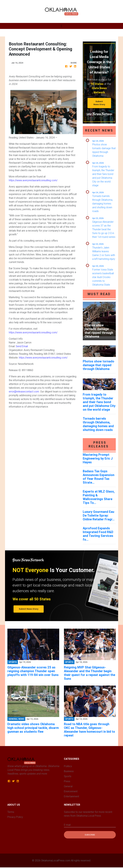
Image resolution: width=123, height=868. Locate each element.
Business (69, 771)
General (68, 786)
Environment (71, 791)
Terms (11, 812)
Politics (68, 766)
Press (67, 781)
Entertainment (71, 796)
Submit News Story (99, 103)
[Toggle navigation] (61, 26)
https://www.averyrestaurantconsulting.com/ (33, 180)
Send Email (22, 346)
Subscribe (90, 835)
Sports (68, 776)
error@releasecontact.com (24, 391)
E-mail (67, 825)
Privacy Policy (15, 817)
